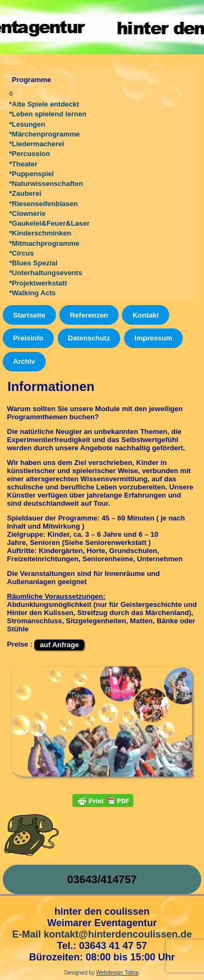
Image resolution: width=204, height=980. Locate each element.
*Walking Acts (33, 293)
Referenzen (89, 315)
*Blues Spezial (33, 263)
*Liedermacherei (37, 144)
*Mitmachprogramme (44, 243)
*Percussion (30, 154)
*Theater (23, 164)
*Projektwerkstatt (38, 283)
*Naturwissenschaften (46, 184)
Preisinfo (28, 338)
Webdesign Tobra (117, 973)
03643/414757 (102, 879)
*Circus (22, 253)
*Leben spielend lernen (48, 114)
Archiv (24, 361)
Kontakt (146, 315)
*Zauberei (25, 193)
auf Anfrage (59, 645)
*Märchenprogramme (45, 134)
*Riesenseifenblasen (44, 204)
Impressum (153, 338)
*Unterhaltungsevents (46, 273)
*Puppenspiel (32, 174)
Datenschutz (89, 338)
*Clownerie (27, 213)
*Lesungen (27, 124)
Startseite (29, 315)
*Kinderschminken (40, 233)
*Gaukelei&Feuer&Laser (50, 223)
